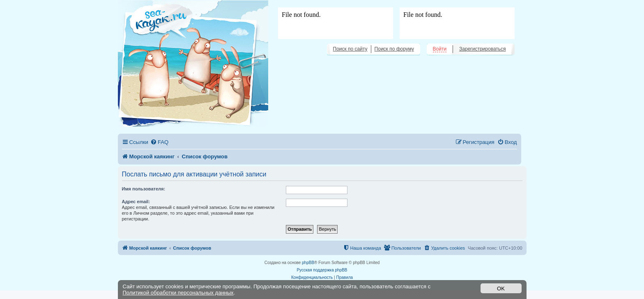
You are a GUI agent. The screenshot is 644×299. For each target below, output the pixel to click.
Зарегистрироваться (482, 49)
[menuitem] (159, 142)
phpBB (308, 263)
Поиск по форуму (394, 49)
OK (501, 289)
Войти (440, 49)
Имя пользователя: (144, 189)
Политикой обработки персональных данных (178, 293)
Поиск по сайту (350, 49)
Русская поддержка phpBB (322, 270)
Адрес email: (136, 202)
